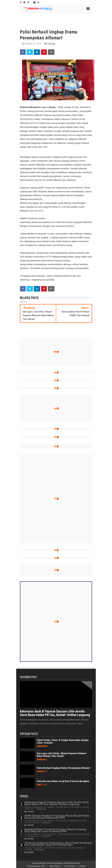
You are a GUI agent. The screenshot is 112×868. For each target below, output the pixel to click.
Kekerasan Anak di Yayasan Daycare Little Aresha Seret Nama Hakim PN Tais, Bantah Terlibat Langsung (55, 713)
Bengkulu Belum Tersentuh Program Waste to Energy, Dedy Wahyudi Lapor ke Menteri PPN (55, 830)
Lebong (51, 44)
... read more (40, 809)
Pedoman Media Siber (36, 866)
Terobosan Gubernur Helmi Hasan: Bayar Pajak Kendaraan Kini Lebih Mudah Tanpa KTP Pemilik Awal (58, 844)
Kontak (82, 866)
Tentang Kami (70, 866)
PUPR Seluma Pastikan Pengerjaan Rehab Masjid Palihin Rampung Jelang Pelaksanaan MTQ (57, 817)
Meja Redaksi (55, 866)
